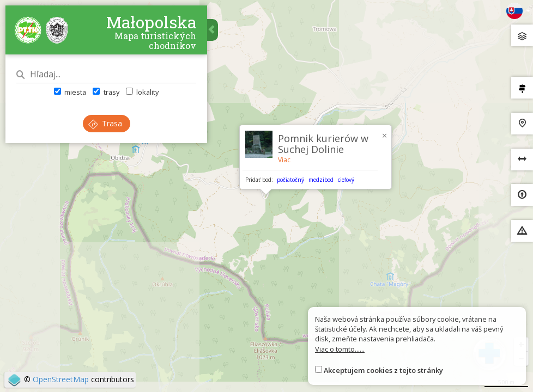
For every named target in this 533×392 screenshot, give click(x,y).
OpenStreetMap (61, 379)
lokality (142, 92)
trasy (106, 92)
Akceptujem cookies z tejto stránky (383, 370)
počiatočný (290, 180)
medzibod (321, 180)
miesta (70, 92)
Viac (284, 160)
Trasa (105, 123)
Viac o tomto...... (340, 349)
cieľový (346, 180)
